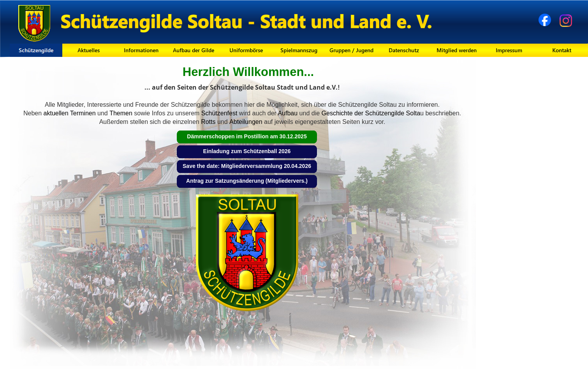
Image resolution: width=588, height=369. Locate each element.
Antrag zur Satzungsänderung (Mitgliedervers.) (247, 181)
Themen (121, 113)
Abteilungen (247, 122)
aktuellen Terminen (69, 113)
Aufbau (287, 113)
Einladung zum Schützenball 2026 (247, 151)
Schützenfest (218, 113)
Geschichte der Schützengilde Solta (370, 113)
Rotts (208, 122)
